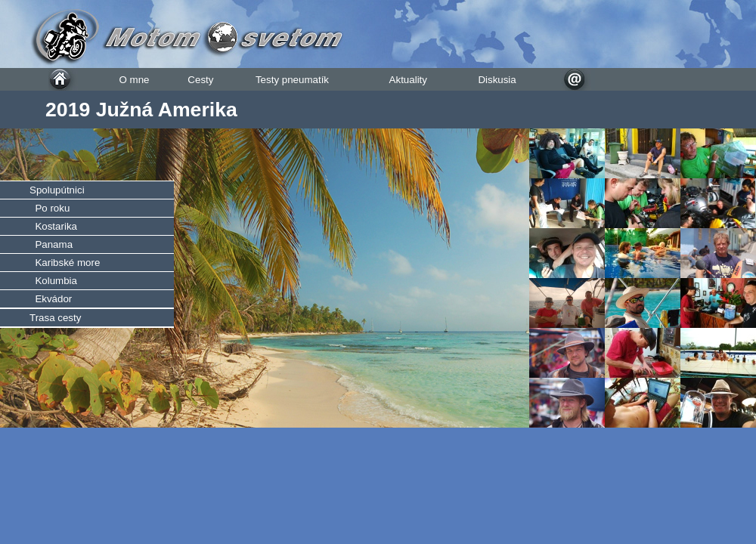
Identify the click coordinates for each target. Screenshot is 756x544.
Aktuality (408, 80)
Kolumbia (53, 281)
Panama (51, 244)
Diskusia (497, 80)
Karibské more (65, 263)
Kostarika (53, 226)
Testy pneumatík (292, 80)
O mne (134, 80)
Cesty (200, 80)
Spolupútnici (57, 190)
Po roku (50, 208)
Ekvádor (51, 299)
